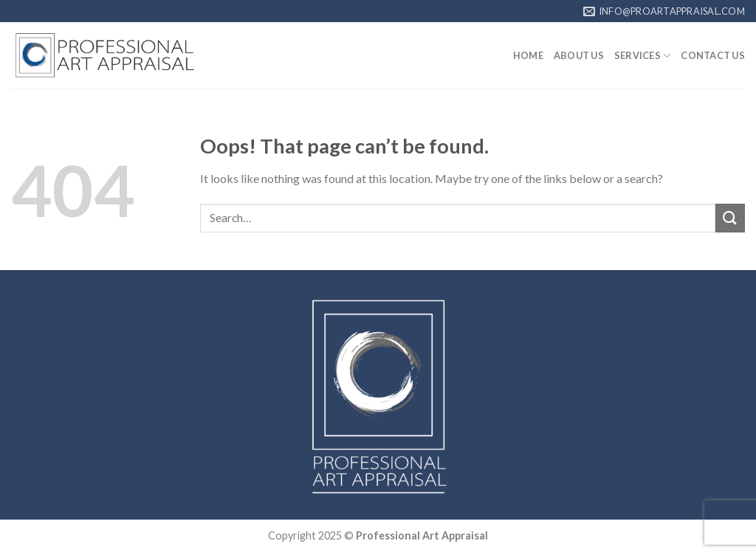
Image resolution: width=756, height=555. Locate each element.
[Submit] (730, 218)
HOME (528, 55)
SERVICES (643, 56)
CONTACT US (713, 55)
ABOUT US (579, 55)
